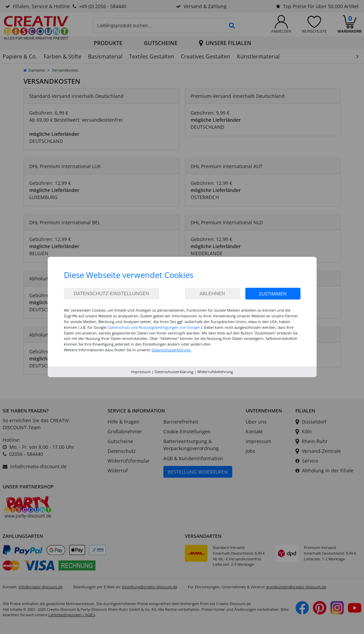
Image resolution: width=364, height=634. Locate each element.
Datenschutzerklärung (174, 372)
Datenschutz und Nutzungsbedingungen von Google (154, 327)
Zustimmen (273, 294)
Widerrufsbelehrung (215, 372)
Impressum (141, 372)
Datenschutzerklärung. (171, 350)
